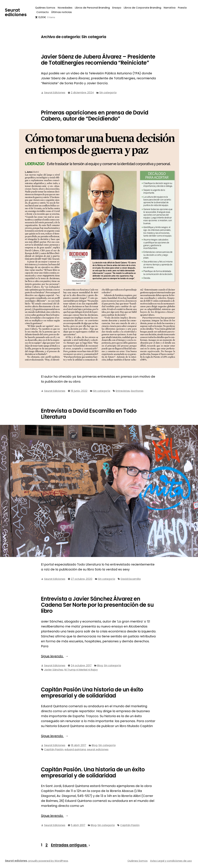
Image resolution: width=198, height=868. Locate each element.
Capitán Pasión (54, 749)
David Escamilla (131, 579)
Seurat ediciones (16, 12)
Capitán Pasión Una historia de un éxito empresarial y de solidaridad (92, 693)
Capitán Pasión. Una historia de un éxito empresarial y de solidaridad (93, 773)
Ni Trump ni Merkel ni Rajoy (81, 670)
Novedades (65, 8)
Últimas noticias (61, 12)
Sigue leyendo (63, 656)
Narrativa (170, 8)
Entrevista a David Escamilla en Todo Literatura (89, 414)
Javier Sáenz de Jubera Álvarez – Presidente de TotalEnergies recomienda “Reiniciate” (98, 60)
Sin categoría (108, 93)
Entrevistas (123, 391)
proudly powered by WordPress (48, 861)
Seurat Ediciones (55, 93)
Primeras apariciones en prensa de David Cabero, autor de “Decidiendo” (95, 116)
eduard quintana (75, 749)
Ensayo (117, 8)
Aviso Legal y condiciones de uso (171, 861)
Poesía (182, 8)
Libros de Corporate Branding (142, 8)
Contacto (43, 12)
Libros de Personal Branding (92, 8)
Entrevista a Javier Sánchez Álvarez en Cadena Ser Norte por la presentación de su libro (97, 605)
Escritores (137, 391)
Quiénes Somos (45, 8)
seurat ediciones (98, 749)
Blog (100, 665)
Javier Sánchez (54, 670)
